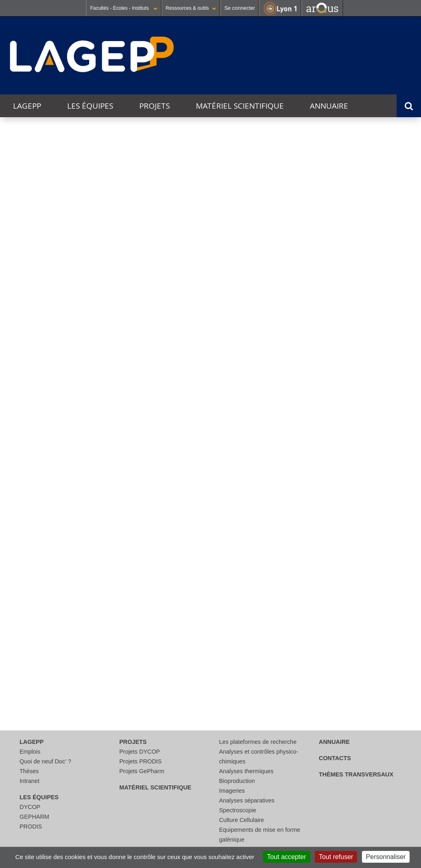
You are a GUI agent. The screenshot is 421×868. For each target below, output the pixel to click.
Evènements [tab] (36, 569)
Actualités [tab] (32, 544)
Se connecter (240, 8)
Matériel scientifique (240, 106)
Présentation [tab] (38, 493)
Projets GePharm (142, 771)
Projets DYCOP (140, 752)
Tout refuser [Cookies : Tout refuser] (336, 857)
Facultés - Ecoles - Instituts (124, 8)
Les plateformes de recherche (258, 742)
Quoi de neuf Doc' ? (45, 761)
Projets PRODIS (140, 761)
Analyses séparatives (247, 800)
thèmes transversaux (356, 774)
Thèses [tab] (25, 617)
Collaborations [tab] (41, 520)
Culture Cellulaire (241, 820)
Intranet (30, 781)
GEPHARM (34, 817)
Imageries (232, 791)
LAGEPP (27, 106)
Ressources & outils (191, 8)
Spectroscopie (238, 810)
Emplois (30, 752)
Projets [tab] (25, 593)
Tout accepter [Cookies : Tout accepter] (287, 857)
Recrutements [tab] (41, 641)
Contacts (335, 758)
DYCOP (30, 807)
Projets (155, 106)
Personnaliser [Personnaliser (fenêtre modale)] (386, 857)
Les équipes (90, 106)
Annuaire (329, 106)
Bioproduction (237, 781)
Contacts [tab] (29, 689)
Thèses (29, 771)
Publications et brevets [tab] (59, 665)
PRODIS (31, 826)
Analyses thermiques (246, 771)
